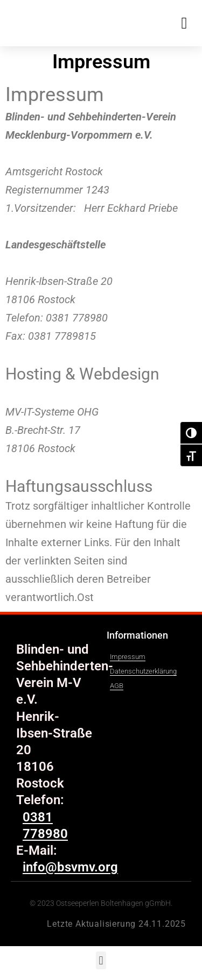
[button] (184, 23)
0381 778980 (45, 825)
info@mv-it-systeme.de (64, 467)
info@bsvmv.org (48, 354)
